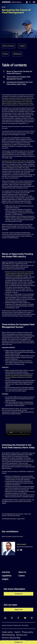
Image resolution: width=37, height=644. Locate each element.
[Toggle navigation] (34, 2)
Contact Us (18, 594)
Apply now (19, 610)
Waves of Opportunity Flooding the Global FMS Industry (19, 73)
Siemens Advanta (17, 2)
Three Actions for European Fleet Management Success (18, 78)
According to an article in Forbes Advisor (14, 161)
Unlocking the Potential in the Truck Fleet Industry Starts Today (20, 83)
